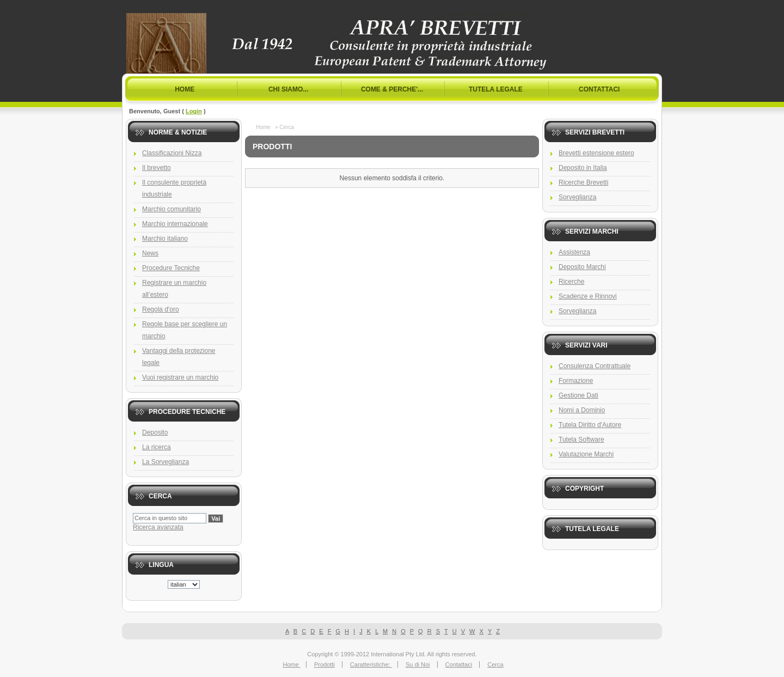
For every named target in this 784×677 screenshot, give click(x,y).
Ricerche (571, 282)
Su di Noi (418, 664)
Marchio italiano (165, 239)
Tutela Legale (496, 89)
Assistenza (574, 252)
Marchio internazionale (175, 224)
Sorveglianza (577, 197)
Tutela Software (581, 440)
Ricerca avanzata (158, 527)
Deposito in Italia (583, 168)
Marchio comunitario (171, 209)
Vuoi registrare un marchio (180, 377)
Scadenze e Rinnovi (588, 296)
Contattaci (599, 89)
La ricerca (157, 447)
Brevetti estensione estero (596, 153)
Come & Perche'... (392, 89)
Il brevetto (157, 168)
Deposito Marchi (582, 267)
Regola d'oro (161, 309)
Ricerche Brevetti (583, 182)
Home (185, 89)
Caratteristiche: (371, 664)
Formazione (576, 381)
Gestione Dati (578, 395)
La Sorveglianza (166, 462)
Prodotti (324, 664)
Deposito (155, 432)
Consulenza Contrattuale (595, 366)
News (150, 253)
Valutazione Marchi (586, 454)
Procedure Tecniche (171, 268)
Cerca (495, 664)
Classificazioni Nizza (172, 153)
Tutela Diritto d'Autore (590, 425)
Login (194, 111)
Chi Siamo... (288, 89)
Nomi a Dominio (582, 410)
